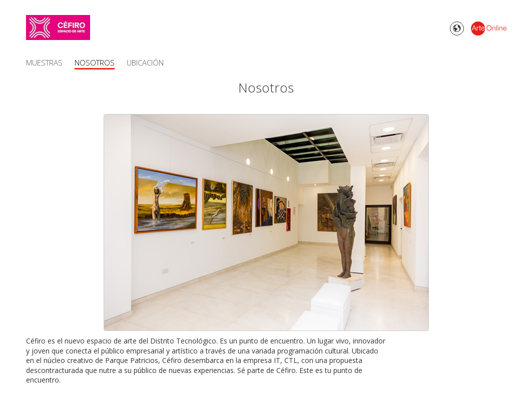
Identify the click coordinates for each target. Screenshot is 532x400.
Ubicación (145, 62)
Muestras (44, 62)
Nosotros (95, 62)
